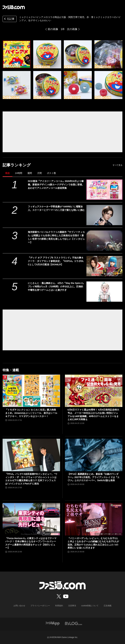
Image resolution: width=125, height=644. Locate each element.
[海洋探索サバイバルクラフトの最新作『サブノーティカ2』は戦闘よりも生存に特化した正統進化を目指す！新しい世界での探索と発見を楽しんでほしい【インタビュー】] (104, 241)
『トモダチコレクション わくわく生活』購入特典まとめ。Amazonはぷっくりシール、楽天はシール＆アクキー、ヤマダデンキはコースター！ (31, 413)
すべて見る (118, 165)
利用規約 (59, 606)
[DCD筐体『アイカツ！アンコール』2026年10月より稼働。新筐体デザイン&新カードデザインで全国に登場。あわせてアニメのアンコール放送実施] (104, 190)
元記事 (9, 19)
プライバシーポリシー (40, 606)
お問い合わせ (19, 606)
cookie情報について (90, 606)
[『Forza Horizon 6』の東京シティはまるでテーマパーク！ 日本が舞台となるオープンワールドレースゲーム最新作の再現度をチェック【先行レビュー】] (31, 519)
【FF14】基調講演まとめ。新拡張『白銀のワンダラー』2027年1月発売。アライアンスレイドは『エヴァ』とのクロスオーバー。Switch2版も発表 (94, 477)
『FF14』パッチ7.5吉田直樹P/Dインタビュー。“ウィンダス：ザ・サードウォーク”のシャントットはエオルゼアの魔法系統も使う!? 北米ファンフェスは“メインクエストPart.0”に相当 (31, 479)
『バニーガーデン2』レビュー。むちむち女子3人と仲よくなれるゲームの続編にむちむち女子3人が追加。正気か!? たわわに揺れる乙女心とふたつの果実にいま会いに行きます (93, 543)
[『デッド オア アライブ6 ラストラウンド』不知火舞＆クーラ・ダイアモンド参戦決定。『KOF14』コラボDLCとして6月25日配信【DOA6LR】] (104, 266)
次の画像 (72, 29)
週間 (30, 173)
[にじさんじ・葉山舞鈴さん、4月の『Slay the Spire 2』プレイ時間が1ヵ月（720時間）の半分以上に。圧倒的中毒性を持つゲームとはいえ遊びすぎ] (104, 292)
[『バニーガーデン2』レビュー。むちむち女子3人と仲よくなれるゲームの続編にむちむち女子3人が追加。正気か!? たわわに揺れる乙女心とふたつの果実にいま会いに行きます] (94, 519)
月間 (39, 173)
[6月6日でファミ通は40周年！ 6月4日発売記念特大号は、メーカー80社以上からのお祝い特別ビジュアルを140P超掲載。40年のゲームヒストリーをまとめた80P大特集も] (94, 391)
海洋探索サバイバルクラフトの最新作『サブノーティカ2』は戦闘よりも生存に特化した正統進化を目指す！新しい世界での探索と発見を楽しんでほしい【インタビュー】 (56, 237)
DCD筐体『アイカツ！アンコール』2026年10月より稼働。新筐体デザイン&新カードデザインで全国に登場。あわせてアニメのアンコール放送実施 (56, 185)
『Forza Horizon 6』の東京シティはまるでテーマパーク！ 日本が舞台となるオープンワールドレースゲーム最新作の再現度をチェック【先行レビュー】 (31, 543)
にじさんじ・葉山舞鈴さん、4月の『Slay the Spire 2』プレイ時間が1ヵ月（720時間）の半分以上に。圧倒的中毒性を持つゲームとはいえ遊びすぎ (56, 287)
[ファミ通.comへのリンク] (14, 7)
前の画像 (53, 29)
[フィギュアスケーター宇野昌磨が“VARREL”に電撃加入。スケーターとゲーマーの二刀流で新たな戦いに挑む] (104, 215)
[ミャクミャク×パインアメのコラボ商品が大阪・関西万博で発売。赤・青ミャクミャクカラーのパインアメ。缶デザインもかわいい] (17, 54)
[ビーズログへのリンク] (73, 623)
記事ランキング (17, 165)
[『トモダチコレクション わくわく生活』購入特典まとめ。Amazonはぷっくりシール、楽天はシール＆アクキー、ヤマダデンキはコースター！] (31, 391)
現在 (7, 173)
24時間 (19, 173)
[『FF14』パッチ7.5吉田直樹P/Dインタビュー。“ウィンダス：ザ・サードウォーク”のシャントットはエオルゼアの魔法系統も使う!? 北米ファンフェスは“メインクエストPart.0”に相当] (31, 455)
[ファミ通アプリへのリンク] (53, 623)
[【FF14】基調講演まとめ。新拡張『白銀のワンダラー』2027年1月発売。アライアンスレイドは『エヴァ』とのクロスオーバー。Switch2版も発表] (94, 455)
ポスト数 (51, 173)
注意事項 (72, 606)
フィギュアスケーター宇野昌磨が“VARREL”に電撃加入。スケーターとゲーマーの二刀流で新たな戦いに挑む (56, 208)
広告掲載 (108, 606)
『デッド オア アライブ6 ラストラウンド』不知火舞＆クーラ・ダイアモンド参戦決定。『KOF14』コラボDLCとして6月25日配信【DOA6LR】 (56, 261)
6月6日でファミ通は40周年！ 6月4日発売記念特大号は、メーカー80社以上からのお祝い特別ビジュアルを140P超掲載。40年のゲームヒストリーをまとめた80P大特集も (93, 415)
